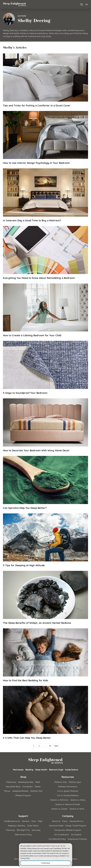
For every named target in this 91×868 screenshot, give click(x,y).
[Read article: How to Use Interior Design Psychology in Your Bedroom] (45, 138)
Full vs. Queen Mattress (68, 791)
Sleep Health (41, 770)
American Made (56, 825)
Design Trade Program (76, 825)
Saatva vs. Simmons (59, 800)
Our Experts (76, 834)
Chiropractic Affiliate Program (68, 830)
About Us (56, 821)
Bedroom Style (56, 770)
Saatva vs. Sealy (78, 800)
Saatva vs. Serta (77, 809)
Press (65, 821)
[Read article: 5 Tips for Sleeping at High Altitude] (45, 540)
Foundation (28, 786)
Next (56, 746)
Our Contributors (61, 834)
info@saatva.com (12, 821)
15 (50, 746)
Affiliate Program (23, 795)
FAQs (40, 821)
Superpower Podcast (77, 839)
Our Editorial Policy (57, 839)
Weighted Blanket (20, 791)
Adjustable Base (13, 786)
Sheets (38, 786)
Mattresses (18, 770)
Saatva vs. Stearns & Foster (68, 804)
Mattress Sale (61, 782)
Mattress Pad (36, 791)
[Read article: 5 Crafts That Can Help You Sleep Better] (45, 713)
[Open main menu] (87, 4)
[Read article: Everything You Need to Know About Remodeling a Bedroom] (45, 253)
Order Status (33, 825)
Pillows (7, 791)
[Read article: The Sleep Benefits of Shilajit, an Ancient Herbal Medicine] (45, 598)
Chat (34, 821)
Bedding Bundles (26, 782)
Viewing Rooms (76, 821)
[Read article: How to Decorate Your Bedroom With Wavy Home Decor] (45, 425)
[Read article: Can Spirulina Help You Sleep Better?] (45, 483)
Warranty (36, 830)
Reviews (26, 821)
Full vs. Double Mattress (68, 795)
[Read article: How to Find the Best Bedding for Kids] (45, 655)
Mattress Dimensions (68, 786)
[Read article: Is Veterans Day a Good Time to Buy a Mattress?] (45, 195)
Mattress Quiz (75, 782)
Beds (38, 782)
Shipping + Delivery (17, 825)
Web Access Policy (23, 834)
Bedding (29, 770)
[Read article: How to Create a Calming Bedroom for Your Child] (45, 310)
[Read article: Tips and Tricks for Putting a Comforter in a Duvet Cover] (45, 80)
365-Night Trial (23, 830)
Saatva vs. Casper (59, 809)
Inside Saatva (72, 770)
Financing (10, 830)
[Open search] (82, 4)
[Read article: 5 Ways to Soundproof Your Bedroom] (45, 368)
